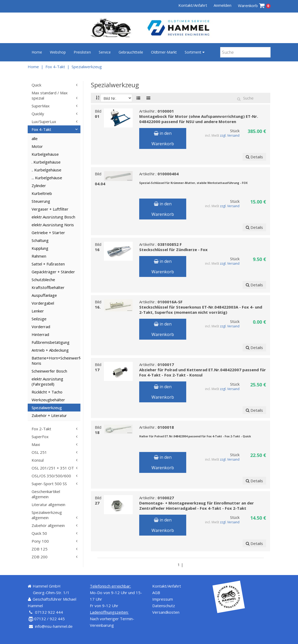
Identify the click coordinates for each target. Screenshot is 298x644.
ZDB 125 (40, 549)
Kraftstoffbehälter (48, 287)
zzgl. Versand (230, 135)
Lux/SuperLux (44, 121)
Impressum (163, 599)
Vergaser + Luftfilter (50, 209)
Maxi (36, 444)
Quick (36, 85)
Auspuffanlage (44, 295)
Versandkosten (166, 612)
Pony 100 (40, 541)
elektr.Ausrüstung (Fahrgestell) (47, 381)
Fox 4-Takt (55, 67)
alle (35, 138)
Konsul (38, 460)
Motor (37, 146)
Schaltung (40, 240)
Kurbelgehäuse (45, 154)
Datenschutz (164, 606)
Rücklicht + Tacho (47, 392)
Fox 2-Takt (41, 429)
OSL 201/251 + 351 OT (53, 468)
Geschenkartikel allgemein (46, 494)
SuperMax (41, 106)
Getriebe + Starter (48, 233)
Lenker (38, 311)
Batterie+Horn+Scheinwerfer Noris (56, 361)
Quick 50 (39, 533)
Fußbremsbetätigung (51, 342)
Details (255, 157)
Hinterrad (40, 334)
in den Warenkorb (163, 138)
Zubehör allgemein (48, 525)
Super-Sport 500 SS (49, 484)
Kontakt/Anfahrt (193, 5)
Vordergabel (43, 303)
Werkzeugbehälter (48, 400)
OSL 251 (39, 452)
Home (37, 52)
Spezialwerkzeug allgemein (47, 515)
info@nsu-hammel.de (54, 626)
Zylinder (39, 185)
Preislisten (82, 52)
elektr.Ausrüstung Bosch (53, 217)
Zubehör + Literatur (49, 415)
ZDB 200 (40, 557)
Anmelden (223, 5)
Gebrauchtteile (131, 52)
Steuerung (41, 201)
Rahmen (39, 256)
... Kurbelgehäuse (47, 178)
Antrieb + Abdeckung (50, 350)
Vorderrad (41, 327)
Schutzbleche (43, 280)
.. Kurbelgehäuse (46, 170)
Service (105, 52)
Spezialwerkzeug (87, 67)
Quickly (38, 114)
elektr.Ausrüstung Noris (53, 225)
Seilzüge (39, 319)
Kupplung (40, 248)
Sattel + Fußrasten (48, 264)
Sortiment (195, 52)
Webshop (58, 52)
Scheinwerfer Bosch (49, 371)
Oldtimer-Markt (164, 52)
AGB (156, 593)
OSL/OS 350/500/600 (51, 476)
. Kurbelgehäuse (46, 162)
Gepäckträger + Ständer (53, 272)
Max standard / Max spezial (50, 95)
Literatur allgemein (48, 504)
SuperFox (40, 437)
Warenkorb (254, 6)
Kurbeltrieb (42, 193)
